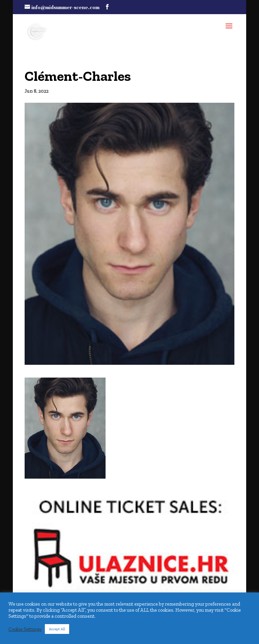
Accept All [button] (57, 629)
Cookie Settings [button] (25, 629)
